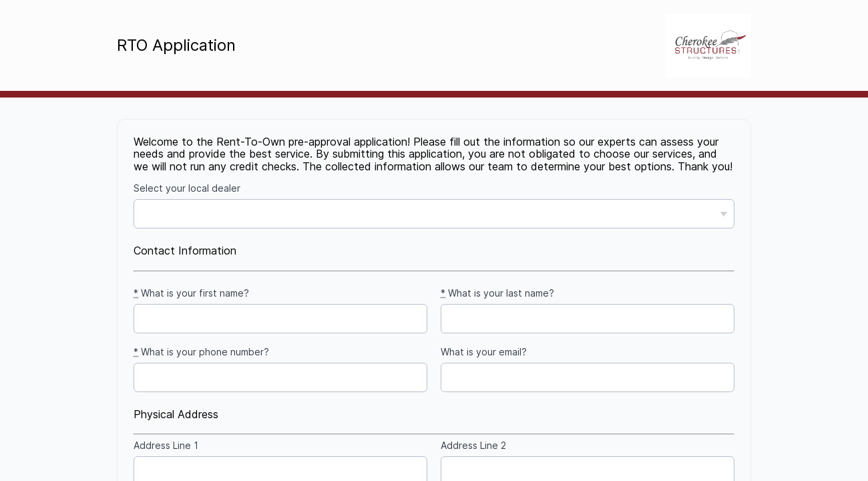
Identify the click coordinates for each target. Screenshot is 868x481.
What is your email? (484, 352)
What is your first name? (191, 293)
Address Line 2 (473, 446)
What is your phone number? (201, 352)
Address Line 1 (166, 446)
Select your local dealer (187, 188)
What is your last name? (497, 293)
